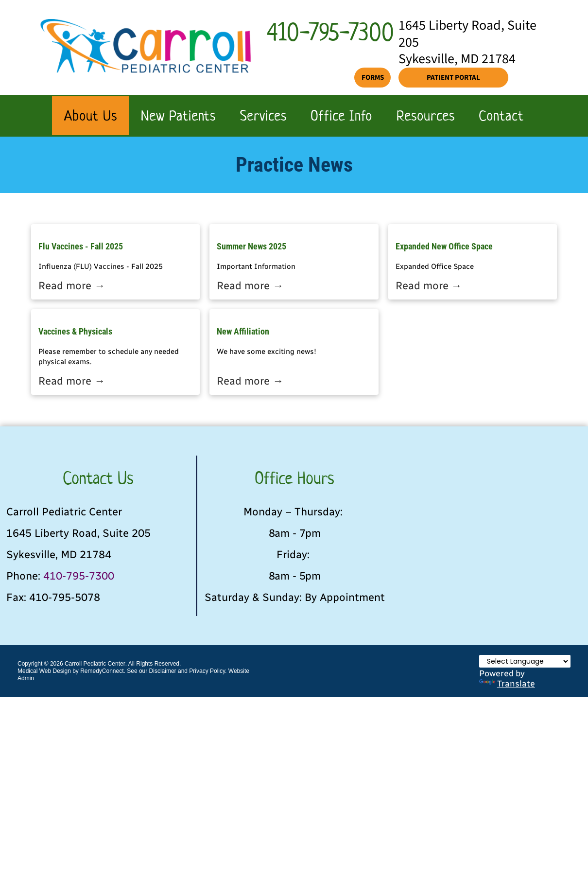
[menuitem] (90, 116)
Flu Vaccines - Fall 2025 (81, 246)
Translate (507, 683)
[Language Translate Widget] (525, 661)
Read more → (72, 286)
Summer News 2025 (251, 246)
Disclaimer (163, 671)
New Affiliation (243, 331)
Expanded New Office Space (444, 246)
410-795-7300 (79, 576)
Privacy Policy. (208, 671)
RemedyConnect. (103, 671)
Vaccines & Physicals (75, 331)
